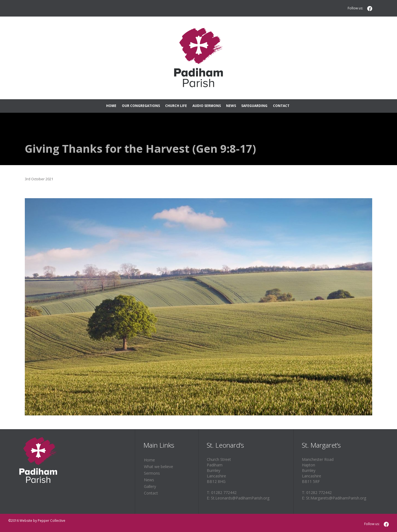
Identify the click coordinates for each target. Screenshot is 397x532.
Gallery (150, 486)
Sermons (152, 473)
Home (149, 460)
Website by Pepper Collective (42, 521)
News (149, 480)
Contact (151, 493)
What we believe (159, 467)
